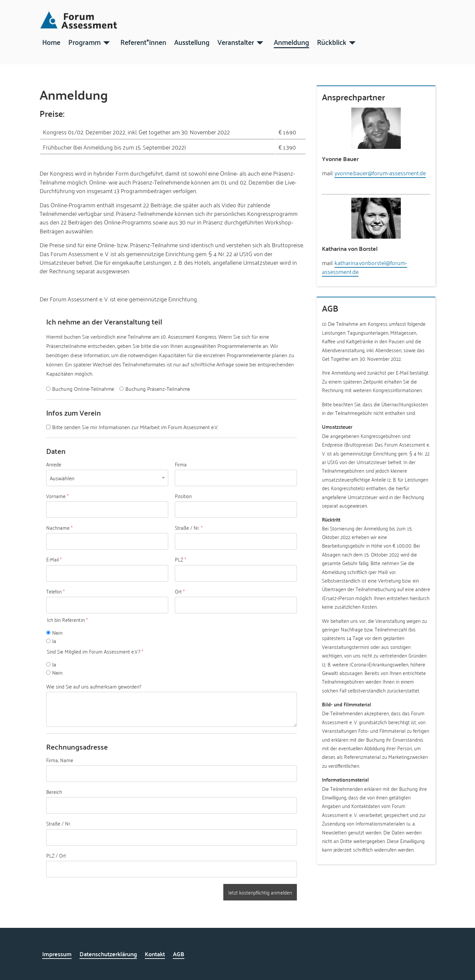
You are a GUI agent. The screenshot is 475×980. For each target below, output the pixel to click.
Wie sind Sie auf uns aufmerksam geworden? (94, 686)
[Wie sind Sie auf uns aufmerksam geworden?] (172, 709)
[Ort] (236, 605)
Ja (54, 641)
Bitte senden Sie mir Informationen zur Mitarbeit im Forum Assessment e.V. (135, 427)
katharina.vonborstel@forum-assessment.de (364, 267)
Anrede (54, 464)
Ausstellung (192, 42)
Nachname (59, 528)
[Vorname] (107, 510)
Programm (84, 42)
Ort (180, 591)
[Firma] (236, 478)
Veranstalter (236, 42)
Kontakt (155, 954)
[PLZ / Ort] (172, 869)
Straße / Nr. (189, 528)
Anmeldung (291, 42)
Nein (57, 633)
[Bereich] (172, 805)
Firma (181, 464)
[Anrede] (107, 478)
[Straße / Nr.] (236, 541)
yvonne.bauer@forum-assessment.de (380, 173)
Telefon (55, 591)
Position (183, 496)
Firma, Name (60, 760)
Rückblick (332, 42)
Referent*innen (143, 42)
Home (51, 42)
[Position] (236, 510)
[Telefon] (107, 605)
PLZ (180, 559)
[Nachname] (107, 541)
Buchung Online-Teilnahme (83, 389)
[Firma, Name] (172, 774)
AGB (179, 954)
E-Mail (54, 559)
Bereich (54, 792)
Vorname (57, 496)
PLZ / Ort (56, 855)
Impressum (57, 954)
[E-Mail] (107, 573)
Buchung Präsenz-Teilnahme (158, 389)
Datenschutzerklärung (108, 954)
